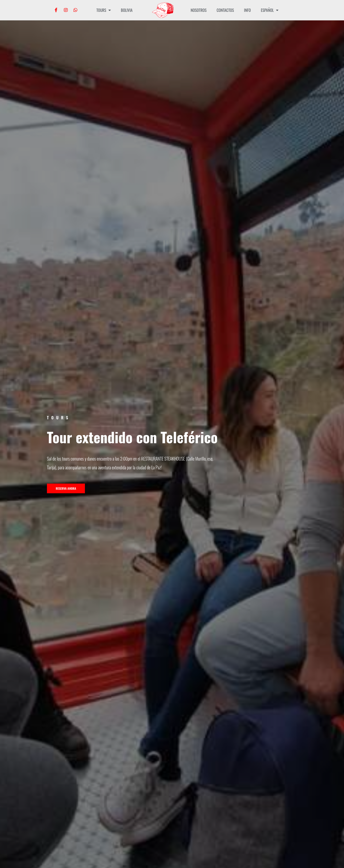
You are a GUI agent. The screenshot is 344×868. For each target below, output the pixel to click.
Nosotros (199, 10)
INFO (247, 10)
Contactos (225, 10)
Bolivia (127, 10)
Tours (104, 10)
